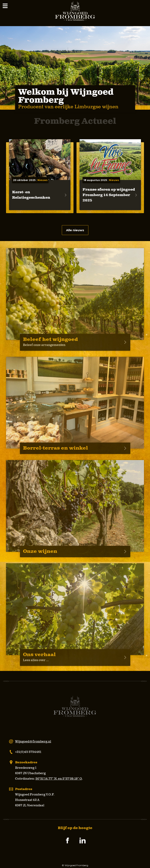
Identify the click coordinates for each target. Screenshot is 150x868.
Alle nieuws (75, 230)
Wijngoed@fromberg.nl (33, 742)
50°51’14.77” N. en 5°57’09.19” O (59, 779)
